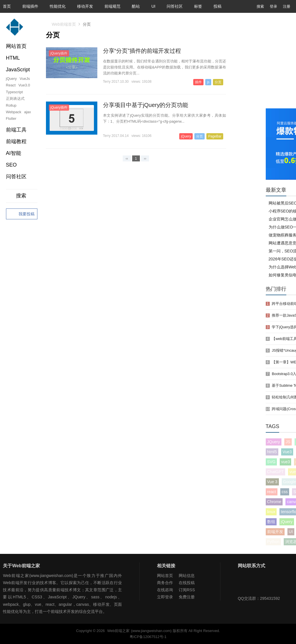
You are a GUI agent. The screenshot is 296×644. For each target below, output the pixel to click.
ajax (28, 112)
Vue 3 (272, 482)
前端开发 (275, 532)
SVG (271, 462)
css (285, 492)
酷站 (136, 6)
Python (273, 542)
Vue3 (287, 452)
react (272, 492)
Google (290, 482)
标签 (198, 6)
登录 (273, 6)
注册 (287, 6)
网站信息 (187, 576)
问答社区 (175, 6)
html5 (272, 452)
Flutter (11, 119)
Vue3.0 (24, 85)
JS (288, 442)
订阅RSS (187, 590)
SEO (11, 165)
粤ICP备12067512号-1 (148, 637)
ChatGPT (275, 472)
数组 (271, 522)
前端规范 (112, 6)
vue (293, 472)
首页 (7, 6)
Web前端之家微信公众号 (243, 584)
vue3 (285, 462)
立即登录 (165, 597)
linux (271, 512)
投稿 (218, 6)
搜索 (256, 6)
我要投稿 (22, 214)
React (11, 85)
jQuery (11, 79)
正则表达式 (15, 99)
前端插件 (30, 6)
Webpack (14, 112)
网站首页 (16, 46)
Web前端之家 (118, 631)
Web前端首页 (64, 24)
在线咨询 (165, 590)
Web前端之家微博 (262, 584)
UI (153, 6)
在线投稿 (187, 583)
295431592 (270, 598)
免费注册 (187, 597)
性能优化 (58, 6)
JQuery (274, 442)
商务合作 (165, 583)
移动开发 (85, 6)
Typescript (14, 92)
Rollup (11, 105)
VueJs (25, 79)
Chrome (274, 502)
